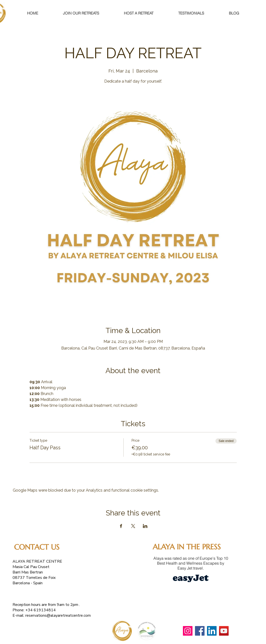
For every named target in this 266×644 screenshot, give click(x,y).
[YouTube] (224, 631)
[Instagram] (188, 631)
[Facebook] (200, 631)
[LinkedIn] (212, 631)
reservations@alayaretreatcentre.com (58, 615)
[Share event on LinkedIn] (145, 526)
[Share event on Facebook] (121, 526)
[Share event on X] (133, 526)
